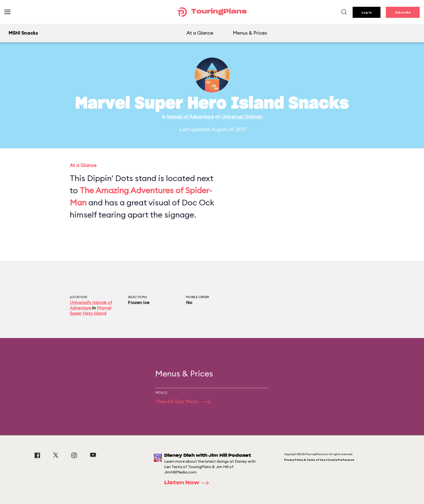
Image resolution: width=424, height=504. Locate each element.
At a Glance (200, 33)
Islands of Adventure (190, 117)
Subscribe (403, 12)
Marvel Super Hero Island (90, 311)
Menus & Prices (250, 33)
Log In (367, 12)
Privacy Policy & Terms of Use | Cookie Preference (319, 460)
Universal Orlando (242, 117)
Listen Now (188, 483)
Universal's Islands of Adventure (91, 305)
